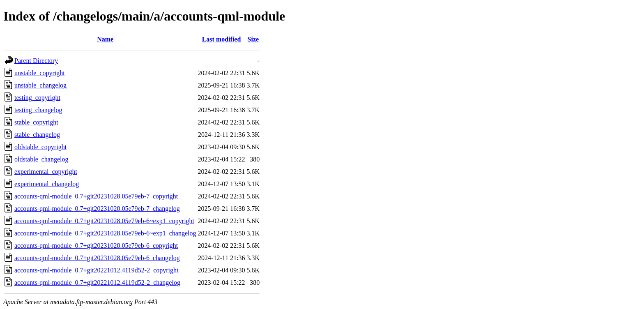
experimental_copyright (46, 172)
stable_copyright (36, 122)
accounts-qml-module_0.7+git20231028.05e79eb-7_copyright (96, 196)
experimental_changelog (47, 184)
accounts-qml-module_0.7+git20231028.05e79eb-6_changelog (97, 258)
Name (105, 39)
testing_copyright (37, 98)
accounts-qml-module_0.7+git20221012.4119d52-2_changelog (97, 282)
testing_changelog (38, 110)
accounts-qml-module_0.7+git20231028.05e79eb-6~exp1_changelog (105, 233)
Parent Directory (36, 61)
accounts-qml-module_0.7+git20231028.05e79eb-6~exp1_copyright (104, 221)
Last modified (222, 39)
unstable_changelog (40, 85)
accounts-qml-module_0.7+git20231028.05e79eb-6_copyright (96, 246)
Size (253, 39)
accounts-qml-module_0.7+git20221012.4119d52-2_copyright (96, 270)
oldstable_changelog (41, 159)
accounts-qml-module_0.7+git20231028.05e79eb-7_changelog (97, 209)
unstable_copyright (40, 73)
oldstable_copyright (40, 147)
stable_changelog (37, 135)
